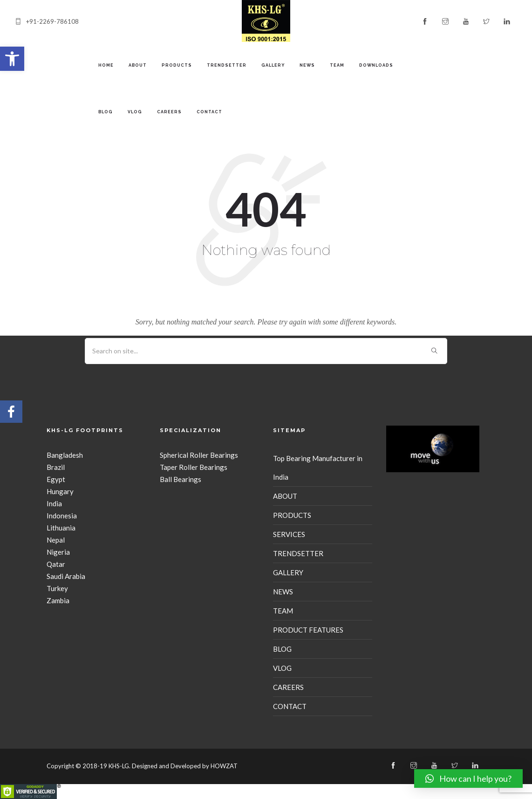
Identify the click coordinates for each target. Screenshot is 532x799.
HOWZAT (224, 766)
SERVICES (289, 534)
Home (106, 65)
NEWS (307, 65)
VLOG (135, 112)
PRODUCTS (177, 65)
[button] (12, 59)
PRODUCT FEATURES (308, 630)
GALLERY (273, 65)
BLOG (106, 112)
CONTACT (209, 112)
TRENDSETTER (227, 65)
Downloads (376, 65)
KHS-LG (119, 766)
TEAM (337, 65)
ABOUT (138, 65)
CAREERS (169, 112)
